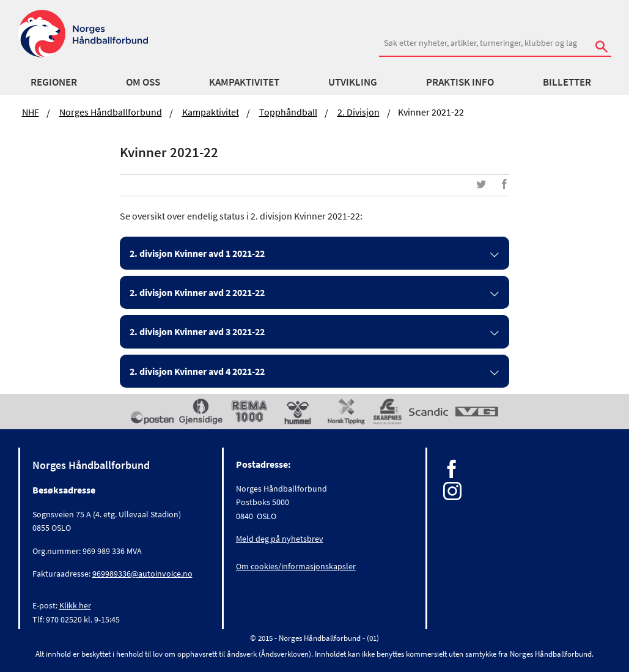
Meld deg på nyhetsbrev (280, 539)
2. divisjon (359, 112)
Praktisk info (460, 82)
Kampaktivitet (244, 82)
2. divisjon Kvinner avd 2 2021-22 (197, 292)
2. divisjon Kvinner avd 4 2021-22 (197, 371)
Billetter (567, 82)
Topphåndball (288, 112)
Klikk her (75, 605)
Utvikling (353, 82)
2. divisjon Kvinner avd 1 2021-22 (197, 253)
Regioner (54, 82)
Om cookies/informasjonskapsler (296, 566)
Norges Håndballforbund (111, 112)
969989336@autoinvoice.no (142, 574)
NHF (31, 112)
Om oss (143, 82)
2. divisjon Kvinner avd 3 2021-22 (197, 331)
